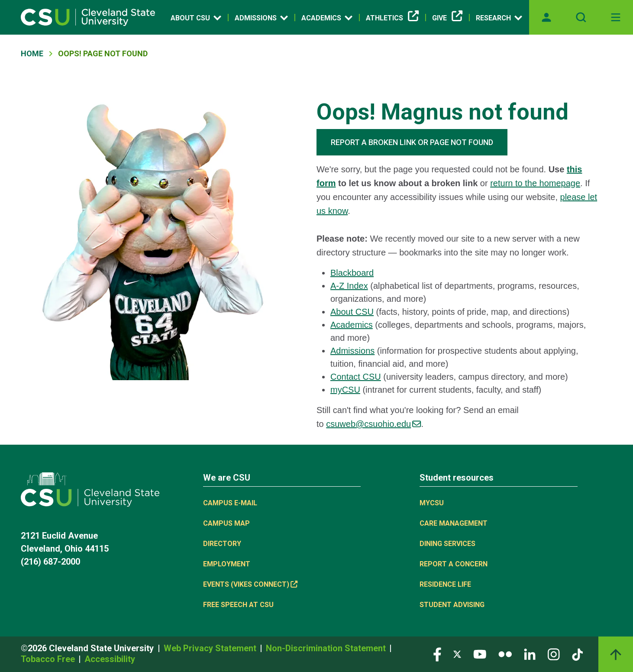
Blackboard (352, 273)
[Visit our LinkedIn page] (530, 654)
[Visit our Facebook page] (437, 654)
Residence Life (445, 584)
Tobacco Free (49, 659)
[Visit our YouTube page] (480, 654)
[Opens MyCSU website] (546, 17)
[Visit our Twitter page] (457, 654)
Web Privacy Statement (211, 648)
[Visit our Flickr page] (505, 654)
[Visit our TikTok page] (577, 654)
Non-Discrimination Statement (327, 648)
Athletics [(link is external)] (392, 18)
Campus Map (226, 523)
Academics (352, 325)
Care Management (454, 523)
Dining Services (447, 544)
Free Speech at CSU (238, 605)
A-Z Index (349, 286)
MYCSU (432, 503)
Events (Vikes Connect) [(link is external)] (250, 584)
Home (32, 53)
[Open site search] (581, 17)
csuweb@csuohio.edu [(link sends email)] (373, 424)
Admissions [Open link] (261, 18)
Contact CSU (356, 377)
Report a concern (454, 564)
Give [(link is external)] (447, 18)
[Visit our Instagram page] (554, 654)
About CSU (352, 312)
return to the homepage (535, 183)
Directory (222, 544)
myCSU (345, 390)
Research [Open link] (499, 18)
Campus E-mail (230, 503)
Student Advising (452, 605)
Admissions (352, 351)
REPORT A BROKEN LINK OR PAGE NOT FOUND (412, 142)
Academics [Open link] (327, 18)
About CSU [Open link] (196, 18)
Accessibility (110, 659)
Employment (227, 564)
